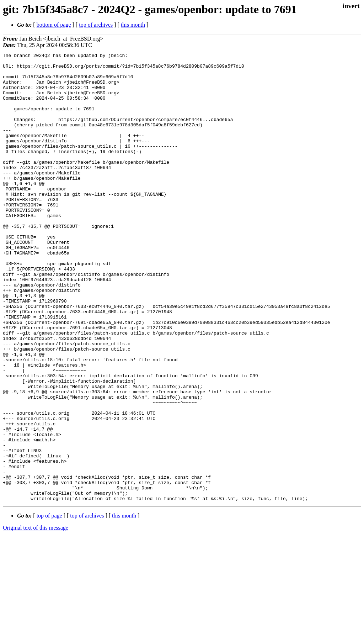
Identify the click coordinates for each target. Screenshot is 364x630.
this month (133, 25)
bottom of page (54, 25)
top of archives (96, 25)
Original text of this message (36, 617)
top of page (49, 605)
